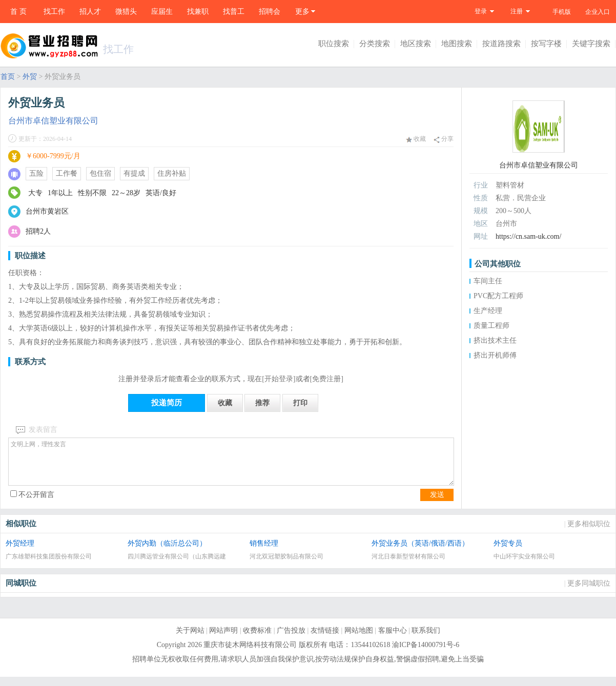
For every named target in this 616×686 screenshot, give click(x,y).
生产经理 (488, 311)
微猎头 (126, 12)
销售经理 (264, 553)
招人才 (90, 12)
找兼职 (198, 12)
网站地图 (359, 640)
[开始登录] (279, 379)
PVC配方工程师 (498, 296)
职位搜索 (334, 44)
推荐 (262, 403)
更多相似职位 (589, 533)
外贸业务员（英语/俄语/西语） (420, 553)
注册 (517, 11)
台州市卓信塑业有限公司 (53, 121)
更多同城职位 (589, 593)
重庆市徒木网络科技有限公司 (250, 654)
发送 (437, 504)
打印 (300, 403)
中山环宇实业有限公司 (524, 566)
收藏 (416, 139)
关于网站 (190, 640)
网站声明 (223, 640)
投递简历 (167, 403)
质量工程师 (491, 326)
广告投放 (291, 640)
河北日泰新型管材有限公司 (408, 566)
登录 (481, 11)
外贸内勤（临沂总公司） (167, 553)
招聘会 (270, 12)
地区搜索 (416, 44)
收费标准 (257, 640)
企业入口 (598, 12)
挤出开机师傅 (495, 355)
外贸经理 (20, 553)
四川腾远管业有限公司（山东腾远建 (177, 566)
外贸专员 (508, 553)
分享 (444, 139)
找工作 (54, 12)
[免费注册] (327, 379)
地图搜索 (457, 44)
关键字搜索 (591, 44)
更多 (302, 12)
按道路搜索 (501, 44)
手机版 (562, 12)
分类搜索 (375, 44)
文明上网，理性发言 (231, 466)
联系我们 (426, 640)
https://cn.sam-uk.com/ (528, 236)
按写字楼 (546, 44)
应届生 (162, 12)
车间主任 (488, 281)
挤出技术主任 (495, 340)
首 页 (18, 12)
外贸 (30, 77)
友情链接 (325, 640)
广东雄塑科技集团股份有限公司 (49, 566)
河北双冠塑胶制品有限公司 (286, 566)
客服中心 (393, 640)
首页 (8, 77)
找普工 (234, 12)
